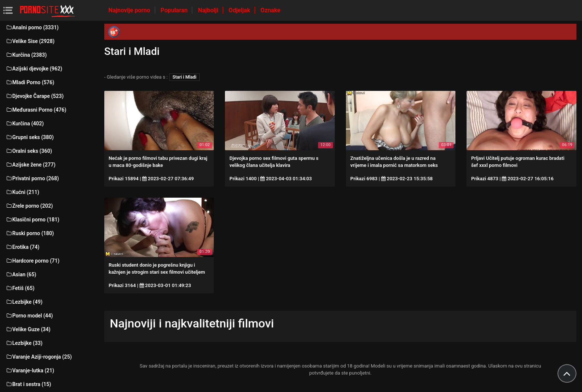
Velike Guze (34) (28, 329)
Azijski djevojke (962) (34, 69)
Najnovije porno (130, 10)
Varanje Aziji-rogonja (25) (39, 357)
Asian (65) (21, 274)
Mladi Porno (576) (30, 82)
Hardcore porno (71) (32, 261)
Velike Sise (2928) (30, 41)
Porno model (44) (29, 316)
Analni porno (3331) (32, 27)
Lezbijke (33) (24, 343)
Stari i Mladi (184, 77)
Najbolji (209, 10)
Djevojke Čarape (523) (35, 96)
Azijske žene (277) (30, 165)
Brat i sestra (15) (28, 384)
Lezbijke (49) (24, 302)
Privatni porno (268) (32, 178)
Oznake (271, 10)
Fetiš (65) (20, 288)
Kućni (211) (22, 192)
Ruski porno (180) (30, 233)
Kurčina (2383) (26, 55)
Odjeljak (240, 10)
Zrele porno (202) (29, 206)
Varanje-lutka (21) (30, 370)
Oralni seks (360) (29, 151)
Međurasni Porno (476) (36, 110)
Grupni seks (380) (30, 137)
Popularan (175, 10)
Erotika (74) (22, 247)
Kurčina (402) (25, 123)
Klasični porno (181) (32, 220)
